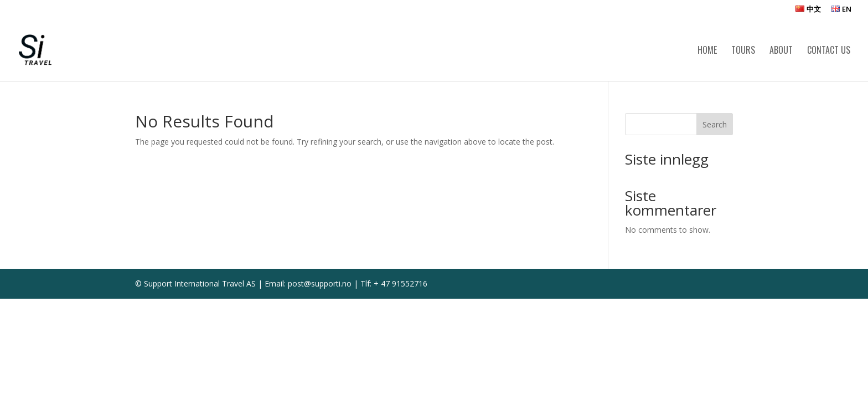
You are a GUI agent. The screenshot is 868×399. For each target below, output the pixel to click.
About (781, 51)
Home (707, 51)
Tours (743, 51)
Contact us (829, 51)
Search (715, 124)
